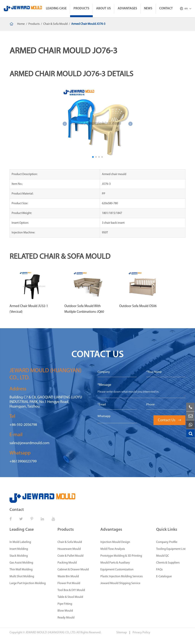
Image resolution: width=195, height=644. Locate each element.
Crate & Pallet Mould (70, 556)
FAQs (159, 570)
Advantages (127, 8)
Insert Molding (19, 549)
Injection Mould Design (115, 542)
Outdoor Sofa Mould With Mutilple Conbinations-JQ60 (84, 309)
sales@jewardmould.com (30, 443)
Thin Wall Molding (21, 570)
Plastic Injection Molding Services (121, 576)
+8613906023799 (23, 461)
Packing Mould (67, 563)
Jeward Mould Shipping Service (120, 583)
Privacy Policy (141, 633)
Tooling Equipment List (171, 549)
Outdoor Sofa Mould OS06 (138, 306)
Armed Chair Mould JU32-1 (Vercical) (29, 309)
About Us (103, 8)
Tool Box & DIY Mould (71, 590)
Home (21, 24)
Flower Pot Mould (69, 583)
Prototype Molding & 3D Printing (121, 556)
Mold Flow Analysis (113, 549)
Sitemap (122, 633)
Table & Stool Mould (70, 597)
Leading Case (56, 8)
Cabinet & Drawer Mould (73, 570)
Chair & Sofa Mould (55, 24)
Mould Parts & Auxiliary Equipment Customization (117, 566)
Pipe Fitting (65, 604)
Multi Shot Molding (22, 576)
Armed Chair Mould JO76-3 (88, 24)
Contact (166, 8)
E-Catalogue (164, 576)
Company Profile (167, 542)
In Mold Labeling (20, 542)
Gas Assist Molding (21, 563)
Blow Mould (65, 611)
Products (81, 8)
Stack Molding (19, 556)
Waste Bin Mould (68, 576)
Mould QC (163, 556)
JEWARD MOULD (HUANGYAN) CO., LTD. (51, 633)
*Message (104, 385)
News (148, 8)
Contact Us (169, 420)
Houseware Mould (69, 549)
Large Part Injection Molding (28, 583)
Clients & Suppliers (168, 563)
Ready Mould (66, 618)
